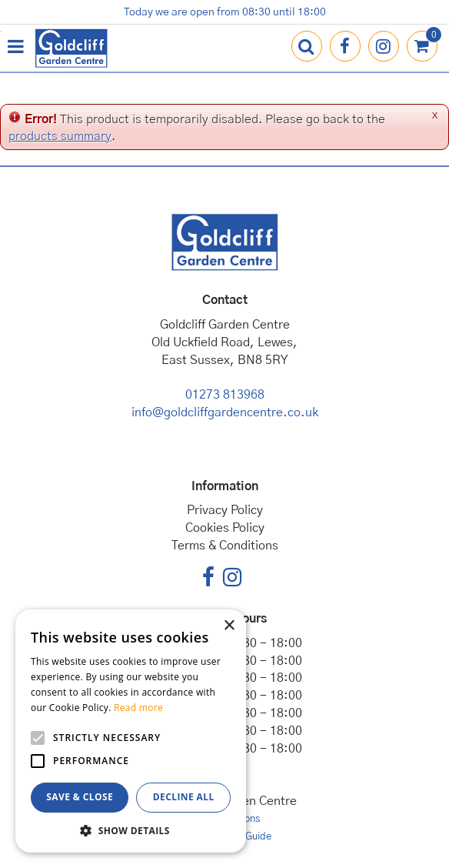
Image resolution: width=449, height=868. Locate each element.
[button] (131, 830)
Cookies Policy (225, 528)
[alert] (131, 731)
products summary (60, 136)
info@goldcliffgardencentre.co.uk (225, 412)
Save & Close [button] (80, 797)
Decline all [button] (184, 797)
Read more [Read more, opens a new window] (138, 708)
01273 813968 (225, 395)
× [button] (229, 626)
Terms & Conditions (225, 546)
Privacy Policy (225, 510)
